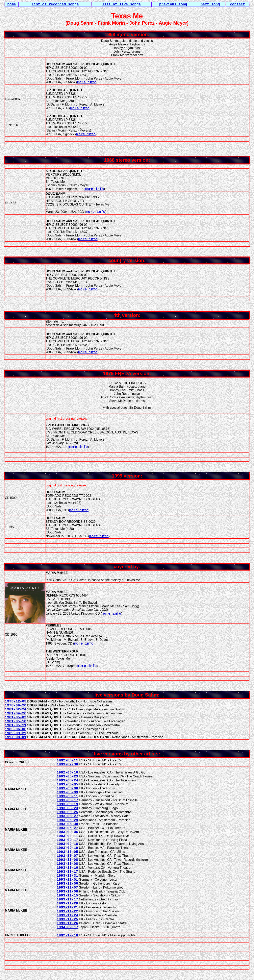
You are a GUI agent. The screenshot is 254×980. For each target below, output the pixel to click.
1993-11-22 (67, 911)
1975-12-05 (16, 701)
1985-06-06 (16, 729)
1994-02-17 (67, 927)
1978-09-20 (16, 705)
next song (210, 4)
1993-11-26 (67, 923)
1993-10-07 (67, 856)
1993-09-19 (67, 848)
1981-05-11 (16, 725)
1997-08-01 (16, 737)
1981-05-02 (16, 717)
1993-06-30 (67, 824)
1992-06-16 (67, 772)
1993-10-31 (67, 876)
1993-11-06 (67, 884)
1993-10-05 (67, 852)
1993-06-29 (67, 820)
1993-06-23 (67, 808)
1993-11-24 (67, 915)
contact (238, 4)
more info (87, 82)
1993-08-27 (67, 828)
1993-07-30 (67, 764)
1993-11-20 (67, 903)
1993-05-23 (67, 776)
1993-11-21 (67, 907)
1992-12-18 (67, 935)
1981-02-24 (16, 709)
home (12, 4)
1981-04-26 (16, 713)
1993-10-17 (67, 872)
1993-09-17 (67, 840)
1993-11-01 (67, 880)
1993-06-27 (67, 816)
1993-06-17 (67, 800)
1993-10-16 (67, 868)
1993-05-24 (67, 780)
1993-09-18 (67, 844)
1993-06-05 (67, 784)
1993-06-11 (67, 796)
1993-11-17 (67, 899)
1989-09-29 (16, 733)
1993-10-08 (67, 860)
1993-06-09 (67, 792)
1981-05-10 (16, 721)
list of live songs (121, 4)
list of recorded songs (55, 4)
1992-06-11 (67, 760)
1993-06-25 (67, 812)
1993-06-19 (67, 804)
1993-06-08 (67, 788)
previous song (173, 4)
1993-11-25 (67, 919)
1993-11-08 (67, 892)
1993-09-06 (67, 832)
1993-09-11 (67, 836)
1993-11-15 (67, 895)
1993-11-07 (67, 888)
